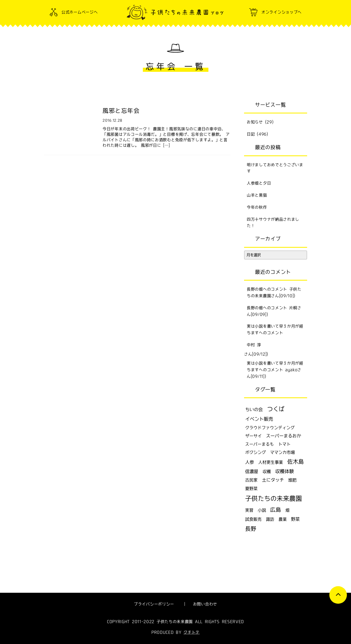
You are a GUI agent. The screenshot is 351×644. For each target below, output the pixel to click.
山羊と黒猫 (257, 195)
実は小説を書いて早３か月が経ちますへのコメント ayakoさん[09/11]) (275, 370)
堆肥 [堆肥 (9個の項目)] (292, 480)
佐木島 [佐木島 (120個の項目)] (296, 461)
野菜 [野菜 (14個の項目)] (295, 519)
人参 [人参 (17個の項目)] (250, 462)
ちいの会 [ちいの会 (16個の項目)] (254, 409)
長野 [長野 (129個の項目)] (251, 529)
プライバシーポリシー (154, 604)
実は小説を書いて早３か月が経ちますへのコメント (275, 329)
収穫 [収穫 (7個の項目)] (267, 471)
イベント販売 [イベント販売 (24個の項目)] (259, 419)
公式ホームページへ (80, 12)
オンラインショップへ (281, 12)
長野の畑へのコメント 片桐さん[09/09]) (274, 311)
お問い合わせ (205, 604)
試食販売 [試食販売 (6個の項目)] (253, 519)
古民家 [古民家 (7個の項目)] (251, 480)
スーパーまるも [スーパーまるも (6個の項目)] (260, 444)
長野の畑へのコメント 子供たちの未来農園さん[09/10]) (274, 292)
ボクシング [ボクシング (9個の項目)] (255, 452)
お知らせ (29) (260, 122)
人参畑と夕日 (259, 183)
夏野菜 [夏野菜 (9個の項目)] (251, 488)
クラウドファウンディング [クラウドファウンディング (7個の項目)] (270, 428)
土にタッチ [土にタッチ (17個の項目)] (273, 480)
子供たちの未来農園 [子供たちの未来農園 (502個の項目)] (274, 498)
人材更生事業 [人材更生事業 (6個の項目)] (271, 462)
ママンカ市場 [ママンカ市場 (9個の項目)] (282, 452)
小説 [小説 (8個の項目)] (262, 510)
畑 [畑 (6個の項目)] (288, 510)
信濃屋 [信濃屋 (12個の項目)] (252, 471)
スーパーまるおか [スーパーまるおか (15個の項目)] (284, 436)
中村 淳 (254, 345)
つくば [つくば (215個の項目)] (276, 409)
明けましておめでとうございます (275, 168)
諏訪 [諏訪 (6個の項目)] (270, 519)
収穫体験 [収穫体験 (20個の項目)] (285, 471)
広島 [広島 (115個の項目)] (276, 509)
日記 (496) (257, 134)
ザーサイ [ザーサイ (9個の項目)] (253, 436)
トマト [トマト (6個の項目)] (285, 444)
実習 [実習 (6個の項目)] (249, 510)
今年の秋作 (257, 207)
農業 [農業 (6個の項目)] (283, 519)
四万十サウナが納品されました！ (273, 223)
